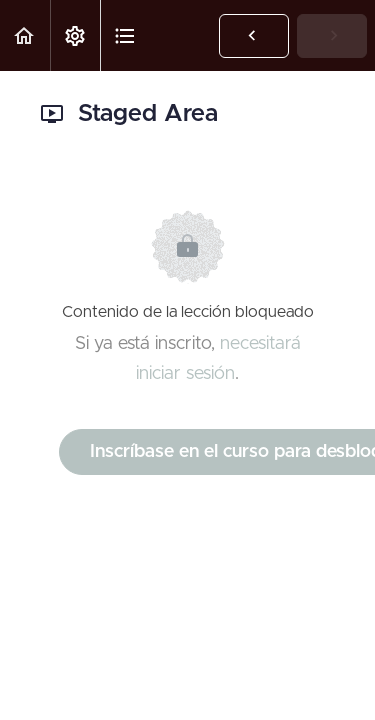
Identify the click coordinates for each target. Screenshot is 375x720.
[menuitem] (75, 35)
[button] (25, 35)
